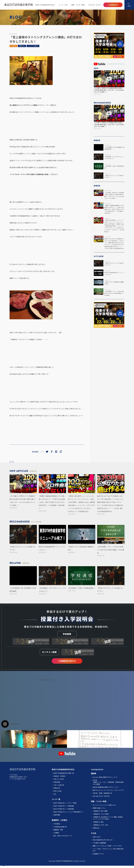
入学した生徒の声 (59, 787)
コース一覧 (56, 801)
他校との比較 (57, 793)
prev (11, 463)
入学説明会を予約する (67, 663)
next (16, 463)
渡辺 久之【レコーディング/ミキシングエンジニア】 (108, 792)
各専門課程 (57, 817)
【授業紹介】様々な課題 (100, 813)
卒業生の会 (96, 830)
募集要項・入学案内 (59, 822)
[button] (119, 69)
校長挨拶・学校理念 (59, 778)
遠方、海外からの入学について (63, 838)
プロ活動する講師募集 (99, 845)
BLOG (101, 772)
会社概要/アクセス (98, 856)
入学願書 (56, 835)
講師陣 (94, 776)
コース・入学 (63, 5)
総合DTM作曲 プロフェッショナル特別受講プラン (68, 814)
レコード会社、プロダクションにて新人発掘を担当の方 (108, 852)
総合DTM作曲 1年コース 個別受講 (64, 808)
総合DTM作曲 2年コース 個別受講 (64, 811)
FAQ (55, 796)
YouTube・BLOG (94, 5)
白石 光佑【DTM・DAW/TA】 (102, 798)
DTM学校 (13, 46)
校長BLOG (22, 46)
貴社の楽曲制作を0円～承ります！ (103, 842)
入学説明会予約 (113, 5)
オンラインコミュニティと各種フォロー (105, 807)
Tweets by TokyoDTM (46, 682)
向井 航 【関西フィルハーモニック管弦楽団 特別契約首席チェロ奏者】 (108, 784)
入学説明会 (57, 826)
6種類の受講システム (99, 810)
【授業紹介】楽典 (98, 824)
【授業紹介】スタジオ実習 (101, 816)
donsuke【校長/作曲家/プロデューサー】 (105, 779)
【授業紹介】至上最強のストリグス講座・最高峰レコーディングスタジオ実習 (108, 820)
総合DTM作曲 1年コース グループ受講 (65, 805)
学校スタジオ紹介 (59, 781)
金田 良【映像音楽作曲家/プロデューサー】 (106, 789)
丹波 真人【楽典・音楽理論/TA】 (103, 795)
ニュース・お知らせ (33, 46)
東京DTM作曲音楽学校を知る (45, 5)
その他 (94, 835)
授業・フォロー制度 (78, 5)
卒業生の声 (57, 790)
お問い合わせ (97, 839)
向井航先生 (14, 112)
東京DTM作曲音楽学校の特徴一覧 (64, 775)
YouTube (95, 772)
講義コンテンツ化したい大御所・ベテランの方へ (107, 848)
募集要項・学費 (58, 832)
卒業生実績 (57, 784)
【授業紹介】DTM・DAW (100, 827)
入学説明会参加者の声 (60, 829)
